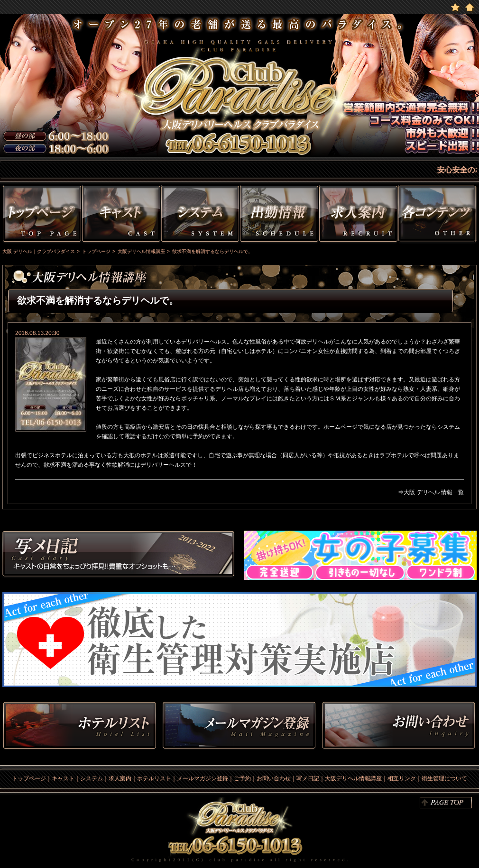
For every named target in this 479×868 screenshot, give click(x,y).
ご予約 (242, 778)
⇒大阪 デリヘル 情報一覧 (431, 492)
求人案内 (120, 778)
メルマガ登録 (239, 726)
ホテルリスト (80, 726)
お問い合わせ (398, 726)
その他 (438, 215)
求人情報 (358, 215)
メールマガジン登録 (203, 778)
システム (200, 215)
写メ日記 (119, 555)
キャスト (121, 215)
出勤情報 (279, 215)
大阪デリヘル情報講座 (353, 778)
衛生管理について (444, 778)
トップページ (41, 215)
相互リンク (402, 778)
